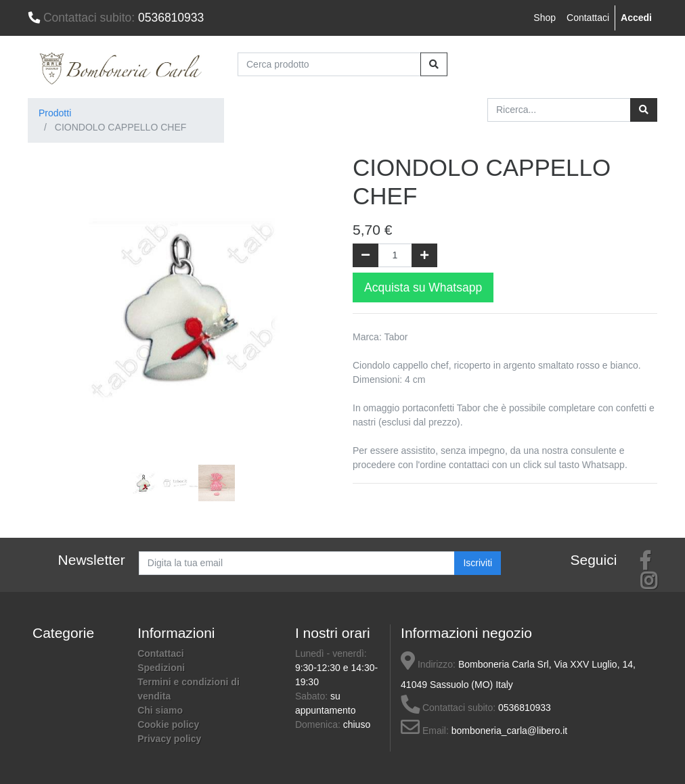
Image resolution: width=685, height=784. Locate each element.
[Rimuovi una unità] (366, 255)
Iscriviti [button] (478, 563)
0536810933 (116, 18)
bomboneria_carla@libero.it (509, 731)
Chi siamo (160, 710)
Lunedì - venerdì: (331, 653)
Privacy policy (169, 739)
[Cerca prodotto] (329, 64)
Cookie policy (168, 724)
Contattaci (588, 18)
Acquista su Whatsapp (423, 287)
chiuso (357, 724)
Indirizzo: (428, 664)
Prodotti (55, 113)
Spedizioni (161, 668)
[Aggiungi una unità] (424, 255)
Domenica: (319, 724)
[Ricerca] (644, 110)
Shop (545, 18)
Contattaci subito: (448, 708)
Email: (425, 731)
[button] (51, 289)
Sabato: (313, 696)
